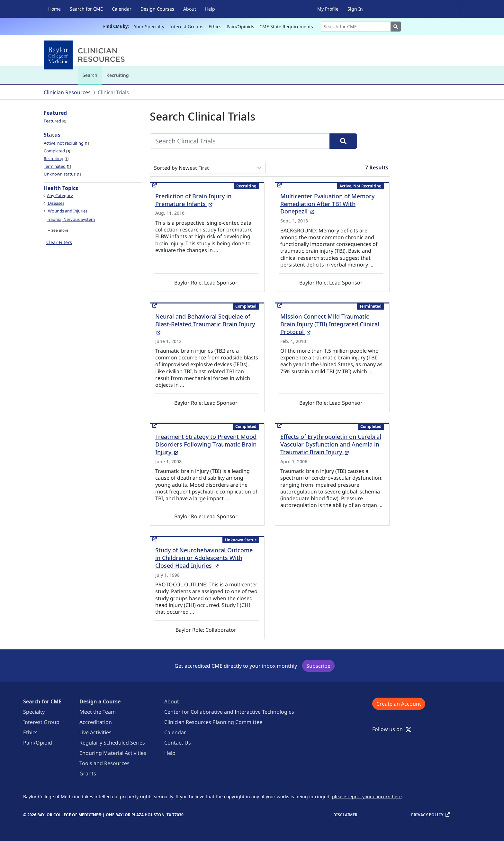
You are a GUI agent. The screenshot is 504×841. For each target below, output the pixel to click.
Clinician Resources (67, 92)
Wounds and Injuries (67, 211)
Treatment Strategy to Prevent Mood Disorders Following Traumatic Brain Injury (206, 444)
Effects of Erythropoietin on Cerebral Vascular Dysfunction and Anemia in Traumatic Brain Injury (331, 444)
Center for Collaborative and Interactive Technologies (229, 712)
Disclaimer (345, 815)
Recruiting (118, 75)
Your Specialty (149, 27)
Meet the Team (98, 712)
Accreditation (96, 722)
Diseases (56, 203)
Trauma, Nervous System (71, 219)
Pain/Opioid (38, 743)
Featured (55, 121)
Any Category (60, 195)
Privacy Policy (427, 815)
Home (54, 9)
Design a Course (100, 701)
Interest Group (41, 722)
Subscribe (318, 666)
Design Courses (157, 9)
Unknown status (62, 174)
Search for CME (86, 9)
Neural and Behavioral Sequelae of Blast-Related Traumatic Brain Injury (205, 324)
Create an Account (399, 704)
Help (210, 9)
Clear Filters (59, 242)
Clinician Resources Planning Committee (213, 722)
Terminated (57, 166)
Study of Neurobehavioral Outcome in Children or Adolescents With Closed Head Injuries (204, 558)
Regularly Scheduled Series (112, 743)
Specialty (34, 712)
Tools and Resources (104, 763)
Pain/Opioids (240, 27)
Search (92, 78)
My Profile (328, 9)
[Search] (356, 27)
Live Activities (95, 732)
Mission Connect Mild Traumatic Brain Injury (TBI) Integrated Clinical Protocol (330, 324)
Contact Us (178, 743)
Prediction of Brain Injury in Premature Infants (193, 200)
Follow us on (392, 729)
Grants (88, 773)
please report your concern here (367, 796)
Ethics (215, 27)
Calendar (122, 9)
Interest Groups (186, 27)
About (190, 9)
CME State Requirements (286, 27)
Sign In (355, 9)
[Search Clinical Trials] (240, 141)
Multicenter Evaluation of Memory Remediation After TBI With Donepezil (327, 204)
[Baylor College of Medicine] (85, 55)
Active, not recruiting (66, 143)
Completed (57, 151)
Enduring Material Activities (113, 753)
